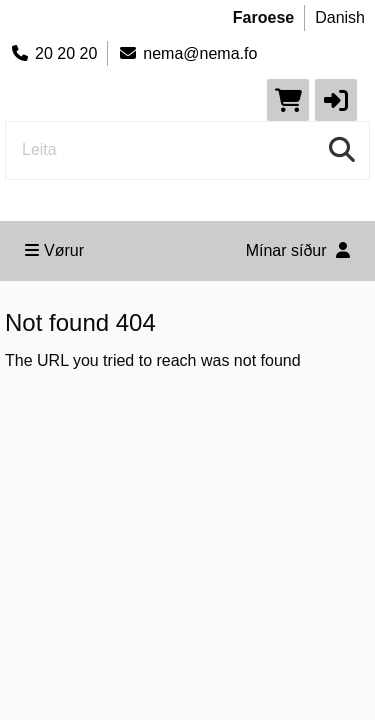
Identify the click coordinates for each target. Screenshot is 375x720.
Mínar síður (298, 250)
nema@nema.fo (187, 53)
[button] (336, 100)
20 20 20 (53, 53)
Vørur (54, 250)
